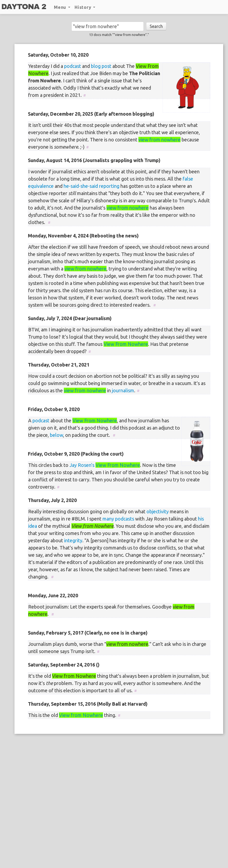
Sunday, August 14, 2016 (55, 160)
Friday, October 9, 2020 (54, 409)
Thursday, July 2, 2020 (52, 500)
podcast (73, 66)
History (85, 7)
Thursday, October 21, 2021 (59, 365)
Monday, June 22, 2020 (53, 595)
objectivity (158, 511)
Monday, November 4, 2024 (58, 236)
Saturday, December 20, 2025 (60, 114)
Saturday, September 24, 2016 (61, 665)
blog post (101, 66)
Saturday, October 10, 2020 (58, 55)
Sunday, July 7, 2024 (50, 318)
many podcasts (118, 519)
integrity (73, 540)
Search (156, 26)
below (56, 435)
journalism (123, 390)
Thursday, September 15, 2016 (62, 704)
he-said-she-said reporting (91, 186)
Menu (62, 7)
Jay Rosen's (82, 465)
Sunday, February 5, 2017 (56, 633)
